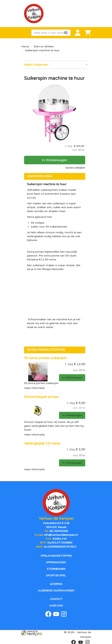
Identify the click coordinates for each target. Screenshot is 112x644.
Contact (56, 599)
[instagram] (64, 616)
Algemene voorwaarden (56, 590)
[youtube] (56, 616)
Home (25, 46)
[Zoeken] (66, 33)
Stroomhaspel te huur (41, 397)
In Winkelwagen (55, 160)
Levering (56, 584)
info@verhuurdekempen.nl (61, 535)
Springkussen (56, 562)
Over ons (56, 605)
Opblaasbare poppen (56, 555)
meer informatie (34, 388)
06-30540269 (59, 531)
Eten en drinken (44, 46)
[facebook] (48, 616)
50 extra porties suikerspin (45, 358)
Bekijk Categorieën (56, 65)
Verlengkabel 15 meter (42, 443)
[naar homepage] (56, 14)
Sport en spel (56, 575)
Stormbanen (56, 569)
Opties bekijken (75, 168)
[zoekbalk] (51, 33)
